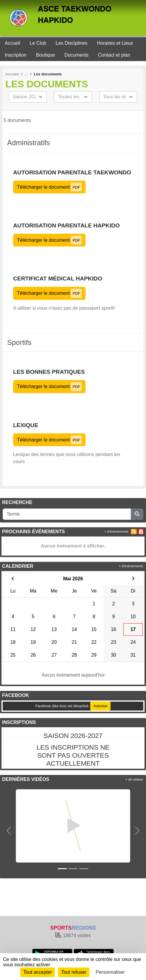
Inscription (16, 55)
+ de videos (134, 779)
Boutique (45, 55)
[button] (9, 831)
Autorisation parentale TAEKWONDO (72, 172)
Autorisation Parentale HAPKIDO (66, 225)
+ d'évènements (116, 531)
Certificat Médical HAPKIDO (58, 279)
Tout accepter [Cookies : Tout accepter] (38, 972)
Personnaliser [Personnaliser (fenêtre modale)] (110, 972)
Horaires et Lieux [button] (115, 43)
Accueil (13, 43)
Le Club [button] (38, 43)
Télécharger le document (49, 187)
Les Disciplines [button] (72, 43)
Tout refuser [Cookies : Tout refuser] (74, 972)
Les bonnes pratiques (49, 372)
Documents (76, 55)
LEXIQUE (26, 425)
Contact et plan (114, 55)
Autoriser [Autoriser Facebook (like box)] (100, 706)
